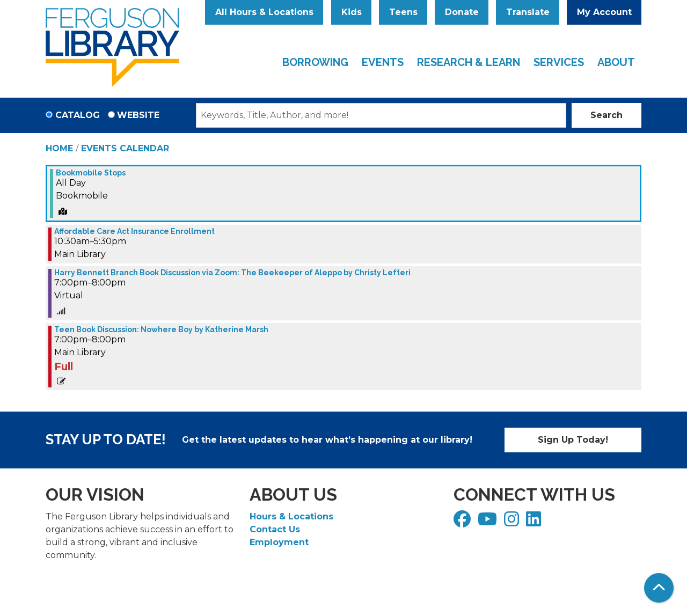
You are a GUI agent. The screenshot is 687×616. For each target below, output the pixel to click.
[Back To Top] (659, 588)
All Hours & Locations (264, 12)
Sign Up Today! (573, 440)
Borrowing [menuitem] (315, 62)
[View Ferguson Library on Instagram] (513, 522)
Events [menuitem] (383, 62)
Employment (279, 542)
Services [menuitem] (559, 62)
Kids (352, 12)
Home (59, 148)
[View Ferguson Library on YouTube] (489, 522)
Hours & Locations (291, 516)
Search (606, 115)
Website (138, 115)
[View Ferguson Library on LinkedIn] (535, 522)
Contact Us (275, 529)
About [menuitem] (616, 62)
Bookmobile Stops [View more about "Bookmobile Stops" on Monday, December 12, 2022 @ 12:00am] (91, 173)
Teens (403, 12)
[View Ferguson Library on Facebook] (463, 522)
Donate (462, 12)
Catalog (78, 115)
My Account (604, 12)
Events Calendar (125, 148)
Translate (528, 12)
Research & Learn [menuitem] (469, 62)
